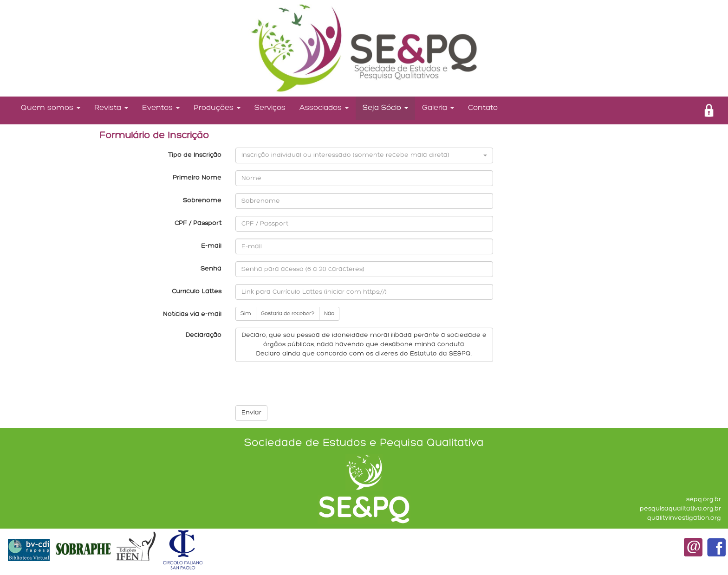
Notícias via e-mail (192, 314)
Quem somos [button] (51, 108)
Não (329, 314)
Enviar (251, 413)
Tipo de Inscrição (195, 155)
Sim (246, 314)
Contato (483, 108)
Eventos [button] (161, 108)
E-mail (211, 246)
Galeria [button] (438, 108)
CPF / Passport (198, 223)
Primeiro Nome (197, 178)
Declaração (204, 335)
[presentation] (306, 387)
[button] (364, 155)
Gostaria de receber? (288, 314)
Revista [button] (111, 108)
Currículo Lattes (197, 292)
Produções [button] (217, 108)
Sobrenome (202, 201)
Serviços (270, 108)
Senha (211, 269)
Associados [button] (324, 108)
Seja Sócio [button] (385, 108)
